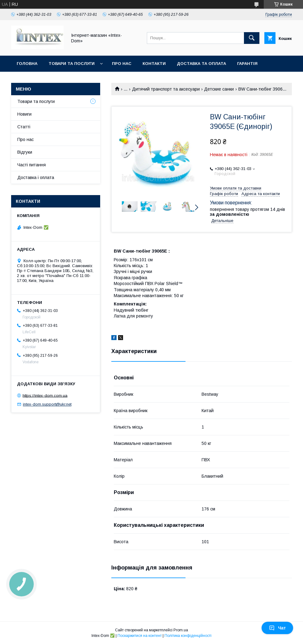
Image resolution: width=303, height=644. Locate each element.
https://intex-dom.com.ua (45, 395)
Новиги (24, 114)
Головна (27, 64)
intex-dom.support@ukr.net (47, 404)
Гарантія (247, 64)
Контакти (154, 64)
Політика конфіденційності (188, 636)
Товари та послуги (72, 64)
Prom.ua (181, 630)
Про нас (122, 64)
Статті (24, 127)
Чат (277, 628)
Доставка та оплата (201, 64)
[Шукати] (252, 38)
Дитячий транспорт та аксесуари (166, 89)
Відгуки (25, 152)
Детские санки (219, 89)
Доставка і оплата (36, 177)
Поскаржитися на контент (140, 636)
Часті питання (32, 165)
